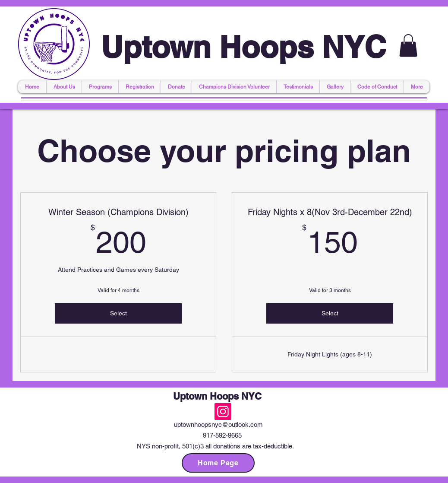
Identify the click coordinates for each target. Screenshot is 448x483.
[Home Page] (218, 463)
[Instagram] (223, 412)
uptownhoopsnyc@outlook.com (218, 424)
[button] (408, 46)
